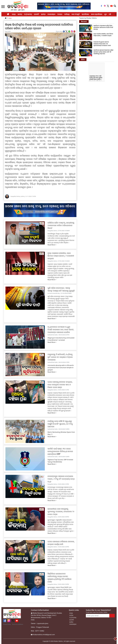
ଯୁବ (106, 14)
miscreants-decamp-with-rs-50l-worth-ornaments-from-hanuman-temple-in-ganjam (61, 368)
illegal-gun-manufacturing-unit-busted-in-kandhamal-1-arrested (61, 339)
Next (116, 14)
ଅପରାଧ (60, 14)
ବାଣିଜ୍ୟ (67, 14)
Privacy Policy (7, 624)
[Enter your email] (98, 616)
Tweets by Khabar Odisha (88, 18)
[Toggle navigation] (115, 6)
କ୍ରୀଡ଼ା (43, 14)
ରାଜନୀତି (36, 14)
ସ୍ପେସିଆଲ (85, 14)
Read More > (52, 245)
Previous (112, 14)
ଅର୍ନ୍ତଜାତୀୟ (28, 14)
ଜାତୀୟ (20, 14)
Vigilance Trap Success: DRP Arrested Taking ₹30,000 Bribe (60, 461)
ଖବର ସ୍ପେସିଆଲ (97, 14)
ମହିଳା (111, 14)
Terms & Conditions (18, 624)
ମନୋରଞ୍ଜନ (51, 14)
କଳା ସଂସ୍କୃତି (76, 14)
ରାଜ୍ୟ (14, 14)
